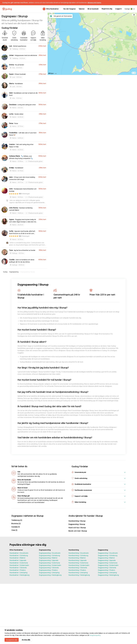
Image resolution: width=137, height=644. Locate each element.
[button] (99, 472)
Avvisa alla (26, 640)
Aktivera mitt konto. (94, 3)
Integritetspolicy (95, 635)
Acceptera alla (12, 640)
